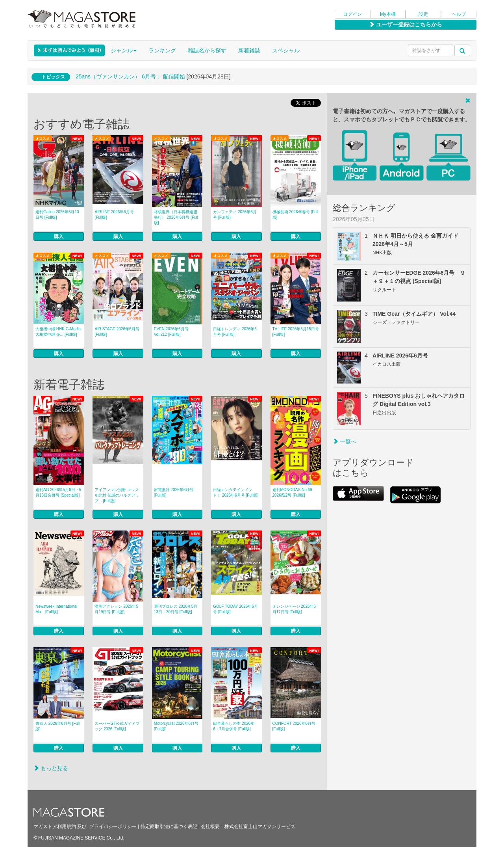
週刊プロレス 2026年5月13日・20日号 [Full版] (176, 609)
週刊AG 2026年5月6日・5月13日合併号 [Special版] (58, 492)
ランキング (162, 50)
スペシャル (286, 50)
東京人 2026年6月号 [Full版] (57, 726)
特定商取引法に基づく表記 (169, 827)
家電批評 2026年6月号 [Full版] (174, 492)
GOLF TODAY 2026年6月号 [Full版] (235, 609)
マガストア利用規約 (55, 827)
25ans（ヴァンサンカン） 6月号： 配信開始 (130, 76)
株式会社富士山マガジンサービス (260, 827)
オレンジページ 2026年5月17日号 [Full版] (294, 609)
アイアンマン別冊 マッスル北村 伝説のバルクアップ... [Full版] (117, 495)
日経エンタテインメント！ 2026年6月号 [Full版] (236, 492)
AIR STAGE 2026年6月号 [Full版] (117, 332)
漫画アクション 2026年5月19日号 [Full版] (116, 609)
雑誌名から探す (207, 50)
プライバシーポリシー (113, 827)
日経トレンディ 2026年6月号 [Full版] (235, 332)
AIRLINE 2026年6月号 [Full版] (114, 215)
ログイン (352, 14)
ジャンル (124, 50)
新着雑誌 (249, 50)
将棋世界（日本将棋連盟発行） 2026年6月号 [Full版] (176, 217)
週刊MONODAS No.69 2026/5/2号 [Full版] (292, 492)
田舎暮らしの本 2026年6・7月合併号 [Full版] (234, 726)
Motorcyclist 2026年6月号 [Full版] (176, 726)
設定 (423, 14)
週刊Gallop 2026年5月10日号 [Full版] (57, 215)
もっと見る (51, 768)
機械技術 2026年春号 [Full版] (296, 215)
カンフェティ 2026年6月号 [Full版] (235, 215)
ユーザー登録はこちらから (406, 24)
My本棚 (388, 14)
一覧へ (345, 441)
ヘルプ (459, 14)
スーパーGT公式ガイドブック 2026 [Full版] (117, 726)
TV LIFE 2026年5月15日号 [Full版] (296, 332)
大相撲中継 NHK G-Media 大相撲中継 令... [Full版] (58, 332)
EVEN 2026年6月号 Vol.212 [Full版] (171, 332)
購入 (59, 236)
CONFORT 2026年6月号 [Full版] (294, 726)
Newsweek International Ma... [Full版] (56, 609)
